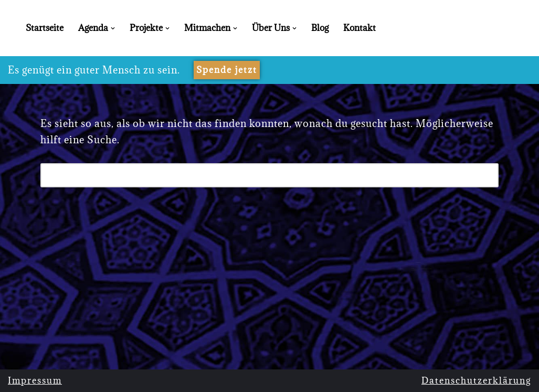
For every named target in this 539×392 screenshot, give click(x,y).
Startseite (45, 28)
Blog (320, 28)
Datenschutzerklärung (476, 380)
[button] (113, 28)
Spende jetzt (227, 70)
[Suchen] (258, 175)
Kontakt (360, 28)
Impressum (35, 380)
